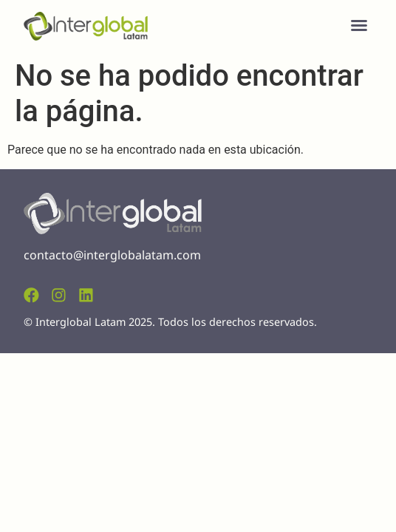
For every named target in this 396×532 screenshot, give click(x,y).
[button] (359, 25)
